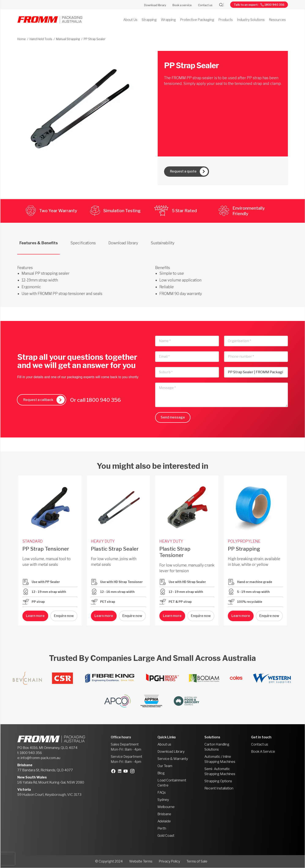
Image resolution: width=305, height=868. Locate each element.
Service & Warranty (173, 759)
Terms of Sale (197, 862)
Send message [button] (173, 418)
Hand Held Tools (41, 39)
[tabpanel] (153, 276)
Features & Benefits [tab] (39, 243)
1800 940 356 (105, 400)
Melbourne (166, 807)
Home (22, 39)
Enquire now (64, 616)
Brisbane (164, 814)
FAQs (162, 793)
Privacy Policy (169, 862)
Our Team (165, 766)
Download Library (171, 752)
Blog (161, 773)
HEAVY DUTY (103, 541)
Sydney (163, 800)
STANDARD (33, 541)
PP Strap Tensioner (46, 549)
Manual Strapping (68, 39)
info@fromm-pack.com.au (40, 758)
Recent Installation (219, 789)
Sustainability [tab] (163, 243)
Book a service (182, 5)
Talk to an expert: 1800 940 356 (259, 5)
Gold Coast (166, 836)
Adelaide (164, 821)
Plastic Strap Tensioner (175, 552)
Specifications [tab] (83, 243)
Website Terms (141, 862)
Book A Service (263, 752)
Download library (155, 5)
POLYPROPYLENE (244, 541)
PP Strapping (244, 549)
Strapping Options (218, 781)
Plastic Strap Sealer (115, 549)
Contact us (205, 5)
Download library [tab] (123, 243)
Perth (162, 829)
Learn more (35, 616)
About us (164, 745)
